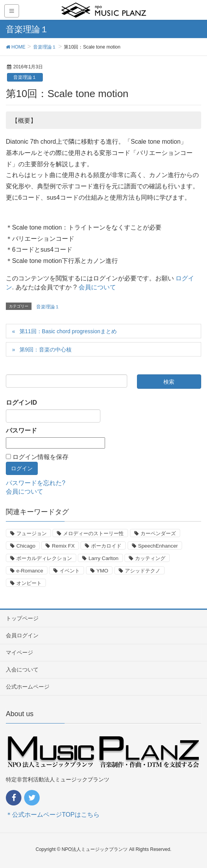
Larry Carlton (103, 558)
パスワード (21, 431)
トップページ (22, 618)
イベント (70, 571)
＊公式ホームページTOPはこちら (53, 815)
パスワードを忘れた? (36, 483)
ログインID (21, 403)
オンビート (29, 583)
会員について (97, 287)
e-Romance (30, 571)
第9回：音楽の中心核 (46, 350)
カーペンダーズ (158, 533)
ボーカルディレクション (44, 558)
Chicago (26, 546)
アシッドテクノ (143, 571)
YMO (102, 571)
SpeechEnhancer (158, 546)
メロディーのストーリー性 (93, 533)
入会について (22, 670)
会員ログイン (22, 635)
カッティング (150, 558)
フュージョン (32, 533)
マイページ (19, 652)
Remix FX (63, 546)
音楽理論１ (25, 77)
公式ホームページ (28, 687)
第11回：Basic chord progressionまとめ (68, 331)
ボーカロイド (106, 546)
